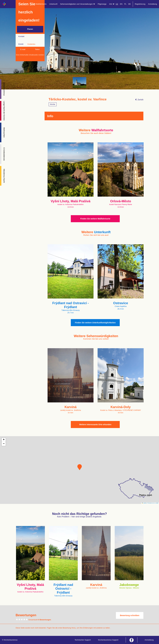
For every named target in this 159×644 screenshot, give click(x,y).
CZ (117, 4)
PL (125, 4)
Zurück (139, 100)
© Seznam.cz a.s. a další (153, 503)
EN (121, 4)
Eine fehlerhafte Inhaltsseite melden (30, 55)
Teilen (37, 49)
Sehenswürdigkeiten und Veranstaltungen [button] (78, 4)
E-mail (23, 49)
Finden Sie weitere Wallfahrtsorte (95, 219)
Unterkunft (53, 4)
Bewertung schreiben (130, 615)
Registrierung (140, 4)
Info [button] (112, 4)
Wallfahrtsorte (41, 4)
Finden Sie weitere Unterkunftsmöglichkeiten (95, 323)
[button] (80, 467)
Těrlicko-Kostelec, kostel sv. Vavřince (78, 99)
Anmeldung (152, 4)
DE (130, 4)
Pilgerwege (102, 4)
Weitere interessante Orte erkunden (95, 425)
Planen (30, 29)
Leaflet (144, 503)
